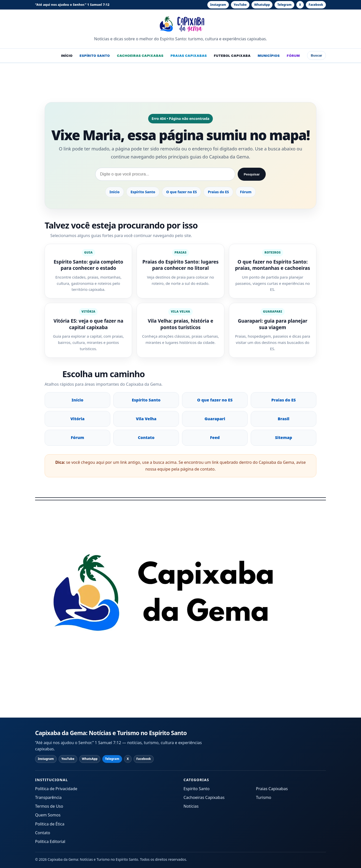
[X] (300, 5)
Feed (215, 438)
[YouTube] (240, 5)
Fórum (293, 56)
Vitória (78, 419)
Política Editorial (50, 841)
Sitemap (284, 438)
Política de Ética (50, 824)
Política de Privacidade (56, 789)
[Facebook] (316, 5)
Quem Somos (48, 815)
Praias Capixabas (189, 56)
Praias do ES (218, 192)
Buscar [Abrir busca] (317, 55)
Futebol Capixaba (232, 56)
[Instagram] (218, 5)
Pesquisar (252, 174)
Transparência (48, 797)
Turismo (264, 797)
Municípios (269, 56)
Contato (146, 438)
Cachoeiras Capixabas (140, 56)
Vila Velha (146, 419)
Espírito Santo (95, 56)
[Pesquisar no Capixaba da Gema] (165, 174)
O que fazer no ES (182, 192)
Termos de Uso (49, 806)
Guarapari (215, 419)
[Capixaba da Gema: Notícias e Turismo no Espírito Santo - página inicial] (181, 24)
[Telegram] (284, 5)
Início (67, 56)
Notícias (191, 806)
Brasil (284, 419)
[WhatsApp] (262, 5)
